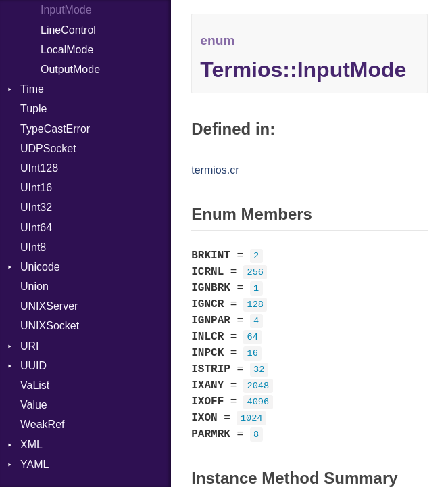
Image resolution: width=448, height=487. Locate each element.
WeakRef (43, 424)
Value (34, 405)
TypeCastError (55, 129)
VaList (35, 385)
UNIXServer (49, 306)
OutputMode (70, 69)
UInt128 (39, 168)
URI (30, 346)
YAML (34, 464)
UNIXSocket (50, 326)
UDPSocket (48, 148)
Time (32, 89)
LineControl (68, 30)
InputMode (66, 10)
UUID (33, 366)
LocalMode (67, 50)
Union (34, 286)
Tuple (33, 109)
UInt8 (33, 247)
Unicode (40, 267)
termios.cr (215, 170)
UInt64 (36, 228)
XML (31, 445)
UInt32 (36, 207)
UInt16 (36, 188)
